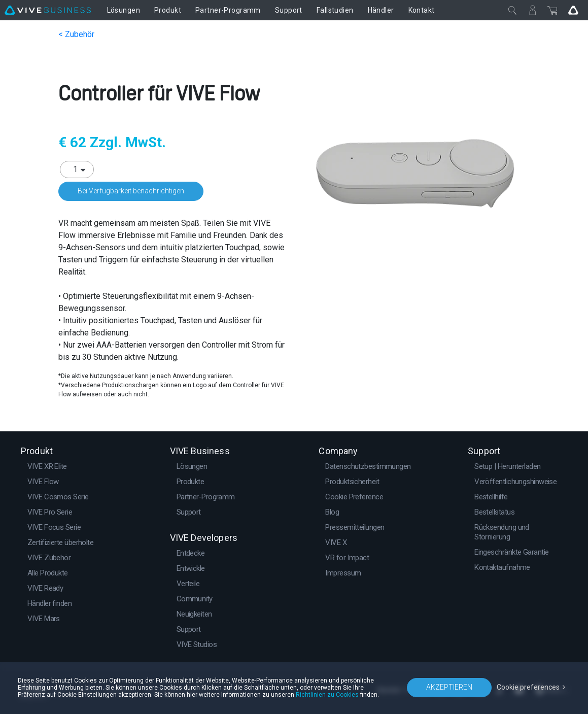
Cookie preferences (528, 687)
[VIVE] (48, 10)
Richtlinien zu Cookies (327, 695)
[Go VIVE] (573, 10)
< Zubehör (76, 34)
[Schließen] (512, 10)
